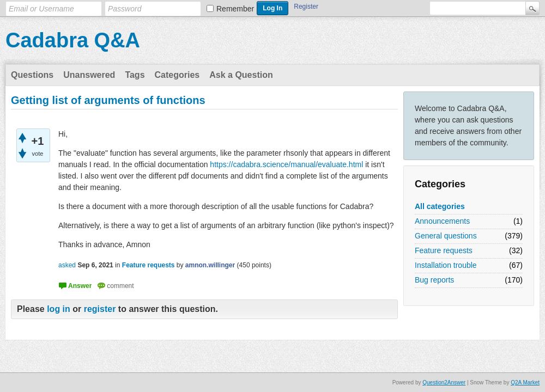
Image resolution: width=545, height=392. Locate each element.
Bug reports (434, 280)
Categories (177, 75)
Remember (235, 9)
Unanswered (89, 75)
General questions (446, 236)
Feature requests (444, 250)
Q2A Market (525, 382)
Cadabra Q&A (73, 40)
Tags (135, 75)
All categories (440, 206)
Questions (32, 75)
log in (59, 309)
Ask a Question (241, 75)
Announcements (442, 221)
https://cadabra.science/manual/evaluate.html (286, 164)
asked (67, 265)
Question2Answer (444, 382)
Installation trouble (446, 265)
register (100, 309)
